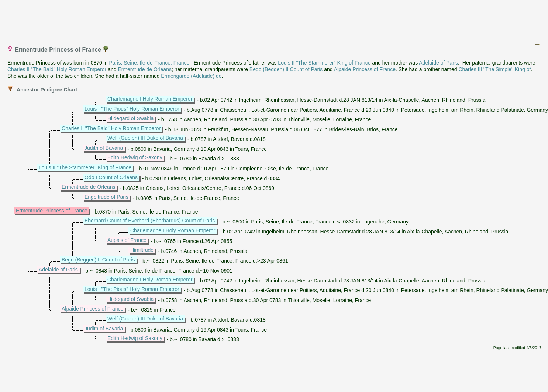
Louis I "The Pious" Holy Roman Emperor (132, 109)
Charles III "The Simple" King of (494, 69)
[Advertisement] (275, 20)
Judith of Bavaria (104, 148)
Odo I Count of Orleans (111, 177)
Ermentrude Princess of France (52, 211)
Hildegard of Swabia (130, 118)
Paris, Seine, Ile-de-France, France (149, 63)
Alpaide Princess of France (365, 69)
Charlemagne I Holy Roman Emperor (150, 99)
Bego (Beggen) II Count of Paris (286, 69)
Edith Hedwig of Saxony (135, 157)
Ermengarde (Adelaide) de (191, 76)
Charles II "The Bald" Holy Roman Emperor (57, 69)
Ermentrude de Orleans (145, 69)
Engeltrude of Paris (106, 197)
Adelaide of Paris (438, 63)
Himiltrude (142, 250)
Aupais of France (127, 240)
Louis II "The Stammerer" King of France (324, 63)
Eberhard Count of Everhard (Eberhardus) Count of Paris (150, 221)
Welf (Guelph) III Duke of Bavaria (145, 138)
